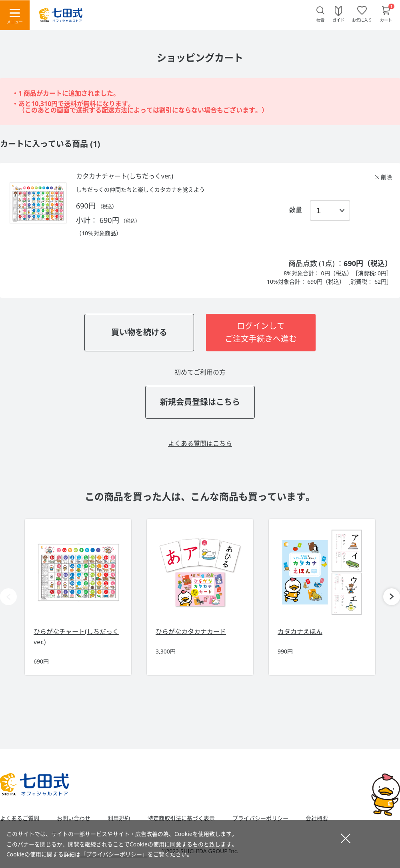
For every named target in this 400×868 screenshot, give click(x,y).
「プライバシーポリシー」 (114, 854)
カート (386, 20)
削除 (386, 177)
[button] (392, 597)
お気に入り (362, 20)
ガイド (338, 20)
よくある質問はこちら (200, 443)
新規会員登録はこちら (200, 402)
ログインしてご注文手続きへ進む (261, 332)
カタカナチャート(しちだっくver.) (125, 176)
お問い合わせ (74, 818)
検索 (320, 20)
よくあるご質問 (20, 818)
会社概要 (317, 818)
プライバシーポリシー (260, 818)
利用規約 (119, 818)
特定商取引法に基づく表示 (181, 818)
